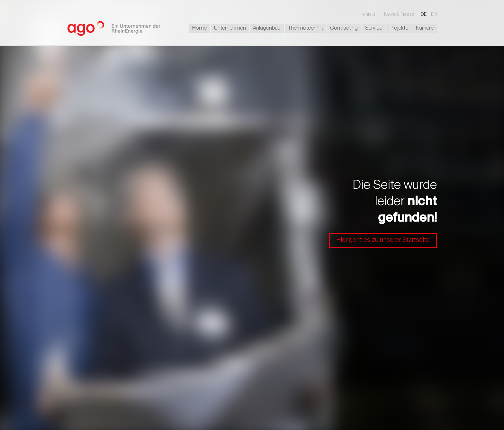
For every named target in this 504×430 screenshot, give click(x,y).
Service (374, 28)
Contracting (344, 28)
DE (424, 14)
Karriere (425, 28)
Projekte (399, 28)
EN (434, 14)
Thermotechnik (306, 28)
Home (199, 28)
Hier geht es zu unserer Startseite (383, 240)
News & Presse (399, 14)
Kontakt (368, 14)
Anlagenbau (267, 28)
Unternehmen (230, 28)
